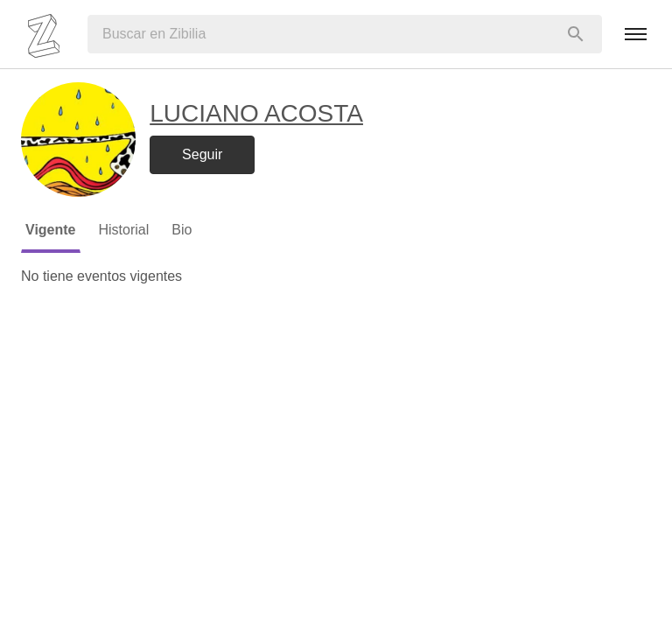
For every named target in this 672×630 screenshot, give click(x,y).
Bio (182, 230)
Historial (124, 230)
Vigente (51, 230)
